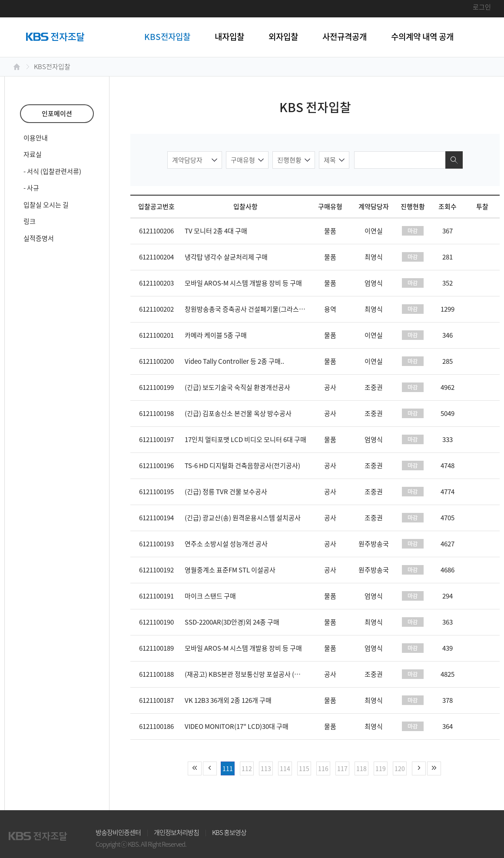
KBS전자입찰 (167, 37)
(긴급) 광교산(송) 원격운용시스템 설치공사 (243, 518)
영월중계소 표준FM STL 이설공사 (230, 570)
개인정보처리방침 (176, 832)
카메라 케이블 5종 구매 (216, 335)
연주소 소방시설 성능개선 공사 (226, 544)
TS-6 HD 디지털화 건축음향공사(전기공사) (242, 466)
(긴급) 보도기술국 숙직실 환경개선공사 (237, 387)
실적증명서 (39, 238)
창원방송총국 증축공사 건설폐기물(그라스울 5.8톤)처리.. (262, 309)
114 (285, 768)
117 (342, 768)
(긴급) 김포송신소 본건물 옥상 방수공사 (238, 413)
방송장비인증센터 (118, 832)
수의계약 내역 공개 (422, 37)
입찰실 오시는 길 (46, 205)
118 (361, 768)
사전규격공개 (345, 37)
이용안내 (36, 138)
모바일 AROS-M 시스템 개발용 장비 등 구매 (243, 283)
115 (304, 768)
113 (266, 768)
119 (381, 768)
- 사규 (31, 188)
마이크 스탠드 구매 (210, 596)
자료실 (33, 154)
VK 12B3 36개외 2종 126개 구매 (228, 700)
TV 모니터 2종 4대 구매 (216, 231)
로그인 (482, 7)
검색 (454, 160)
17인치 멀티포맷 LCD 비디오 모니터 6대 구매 (245, 439)
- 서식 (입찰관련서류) (52, 171)
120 (400, 768)
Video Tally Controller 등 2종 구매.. (234, 361)
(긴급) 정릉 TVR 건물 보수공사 (226, 492)
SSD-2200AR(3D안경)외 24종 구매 (232, 622)
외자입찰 (283, 37)
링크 (30, 221)
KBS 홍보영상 (229, 832)
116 (323, 768)
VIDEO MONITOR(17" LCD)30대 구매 (237, 726)
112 (247, 768)
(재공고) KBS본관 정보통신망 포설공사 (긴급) (247, 674)
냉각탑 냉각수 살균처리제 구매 (226, 257)
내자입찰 (229, 37)
